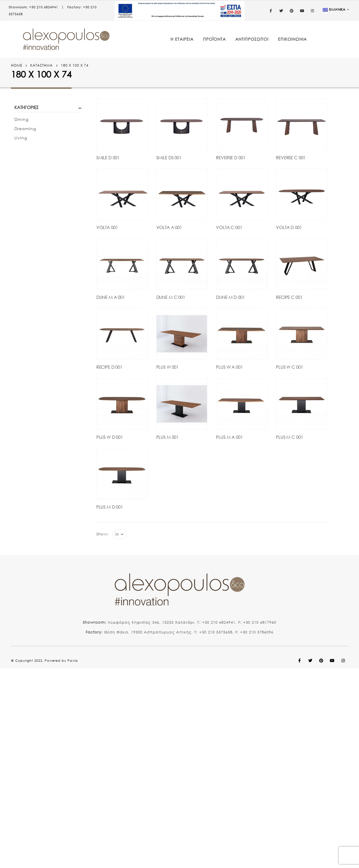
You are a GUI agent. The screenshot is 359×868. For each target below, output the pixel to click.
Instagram (343, 661)
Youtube (332, 661)
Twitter (311, 661)
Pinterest (322, 661)
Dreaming (25, 129)
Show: (103, 534)
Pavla (73, 661)
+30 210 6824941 (44, 7)
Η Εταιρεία (182, 39)
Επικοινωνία (292, 39)
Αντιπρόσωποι (252, 39)
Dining (21, 119)
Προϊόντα (214, 39)
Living (21, 138)
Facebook (300, 661)
